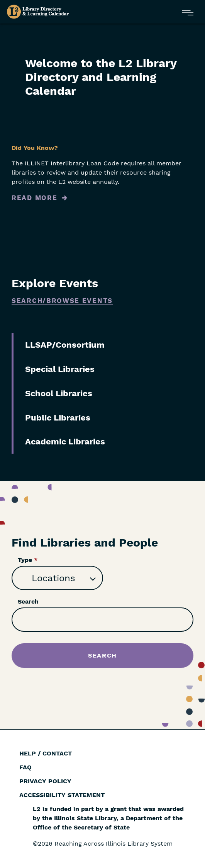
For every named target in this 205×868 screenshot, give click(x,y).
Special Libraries (60, 369)
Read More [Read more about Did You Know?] (34, 198)
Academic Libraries (65, 442)
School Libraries (59, 393)
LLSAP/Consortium (65, 345)
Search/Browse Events (62, 301)
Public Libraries (58, 418)
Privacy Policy (45, 781)
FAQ (25, 767)
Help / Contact (46, 753)
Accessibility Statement (62, 795)
